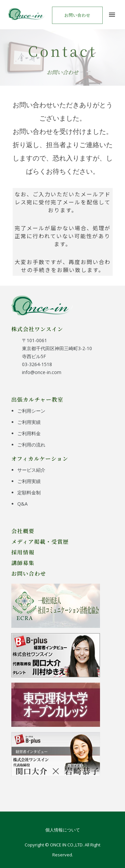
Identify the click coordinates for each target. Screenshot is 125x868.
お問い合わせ (77, 15)
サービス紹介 (31, 470)
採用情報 (23, 552)
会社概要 (23, 531)
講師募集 (23, 563)
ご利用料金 (29, 433)
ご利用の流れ (31, 445)
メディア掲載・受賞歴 (40, 541)
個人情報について (63, 830)
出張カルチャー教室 (37, 399)
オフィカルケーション (40, 458)
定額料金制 (29, 492)
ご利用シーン (31, 411)
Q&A (22, 504)
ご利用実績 (29, 422)
